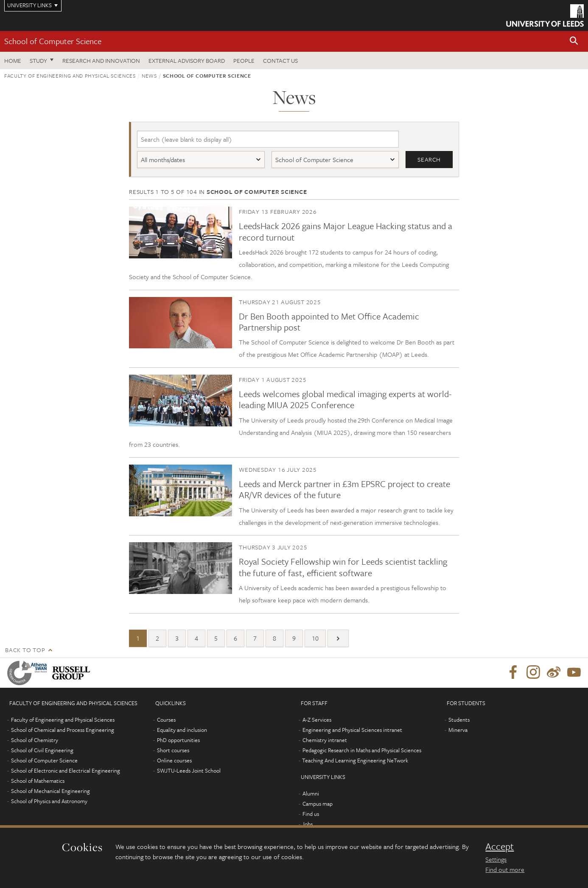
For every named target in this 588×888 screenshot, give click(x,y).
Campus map (318, 804)
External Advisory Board (187, 60)
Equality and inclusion (182, 730)
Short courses (173, 750)
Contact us (280, 60)
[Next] (338, 638)
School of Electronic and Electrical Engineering (66, 770)
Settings (496, 859)
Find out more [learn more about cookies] (505, 869)
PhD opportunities (178, 740)
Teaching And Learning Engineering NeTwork (355, 760)
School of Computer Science (53, 41)
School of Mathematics (38, 781)
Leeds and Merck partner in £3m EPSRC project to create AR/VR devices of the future (344, 489)
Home (13, 60)
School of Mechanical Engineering (50, 791)
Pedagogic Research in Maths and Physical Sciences (362, 750)
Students (459, 720)
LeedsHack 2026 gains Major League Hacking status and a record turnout (346, 232)
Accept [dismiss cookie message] (500, 846)
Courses (166, 720)
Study (38, 60)
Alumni (311, 793)
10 (315, 638)
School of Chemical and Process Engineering (63, 730)
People (244, 60)
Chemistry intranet (325, 740)
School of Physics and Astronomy (49, 801)
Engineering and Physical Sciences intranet (352, 730)
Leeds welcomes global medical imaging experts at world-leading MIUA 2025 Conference (345, 399)
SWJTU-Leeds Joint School (189, 770)
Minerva (458, 730)
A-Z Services (317, 720)
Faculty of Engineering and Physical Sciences (70, 76)
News (149, 76)
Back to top (25, 650)
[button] (574, 41)
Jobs (307, 824)
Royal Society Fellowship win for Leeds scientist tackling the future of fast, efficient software (343, 567)
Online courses (174, 760)
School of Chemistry (35, 740)
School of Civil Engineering (42, 750)
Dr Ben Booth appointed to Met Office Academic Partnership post (329, 322)
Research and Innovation (101, 60)
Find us (311, 814)
